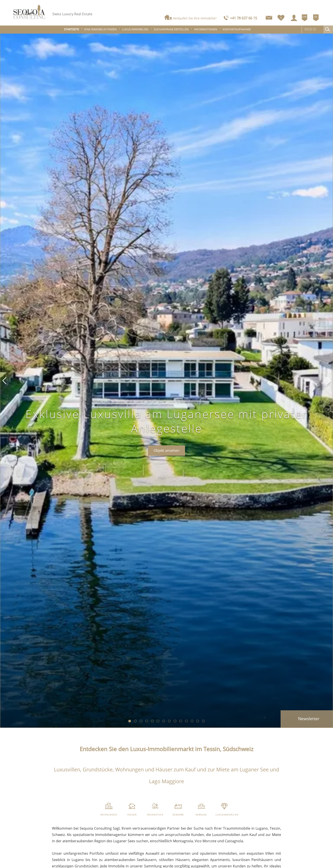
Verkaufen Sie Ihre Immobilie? (195, 18)
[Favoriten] (281, 17)
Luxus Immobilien (135, 29)
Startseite (71, 29)
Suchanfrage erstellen (171, 29)
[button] (4, 381)
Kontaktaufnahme (237, 29)
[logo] (29, 12)
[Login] (294, 18)
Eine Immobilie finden (100, 29)
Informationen (206, 29)
